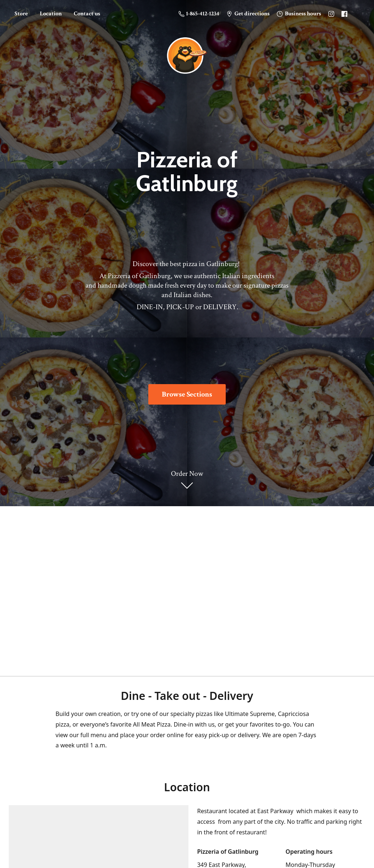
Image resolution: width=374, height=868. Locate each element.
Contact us (87, 14)
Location (51, 14)
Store (21, 14)
